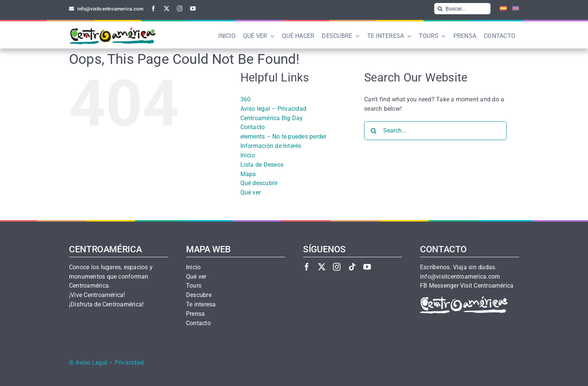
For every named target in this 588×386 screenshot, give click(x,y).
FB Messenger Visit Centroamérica (467, 286)
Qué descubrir (259, 183)
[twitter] (167, 8)
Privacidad (129, 363)
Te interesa (201, 305)
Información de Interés (271, 146)
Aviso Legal (91, 363)
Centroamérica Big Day (272, 118)
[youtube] (193, 8)
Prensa (195, 314)
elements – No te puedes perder (283, 136)
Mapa (248, 174)
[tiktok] (352, 267)
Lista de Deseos (262, 165)
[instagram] (180, 8)
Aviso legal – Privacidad (274, 109)
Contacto (253, 127)
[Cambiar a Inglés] (513, 9)
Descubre (199, 295)
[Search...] (435, 131)
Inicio (248, 155)
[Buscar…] (462, 9)
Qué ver (251, 192)
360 (246, 99)
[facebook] (154, 8)
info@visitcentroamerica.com (460, 277)
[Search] (440, 9)
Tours (194, 286)
